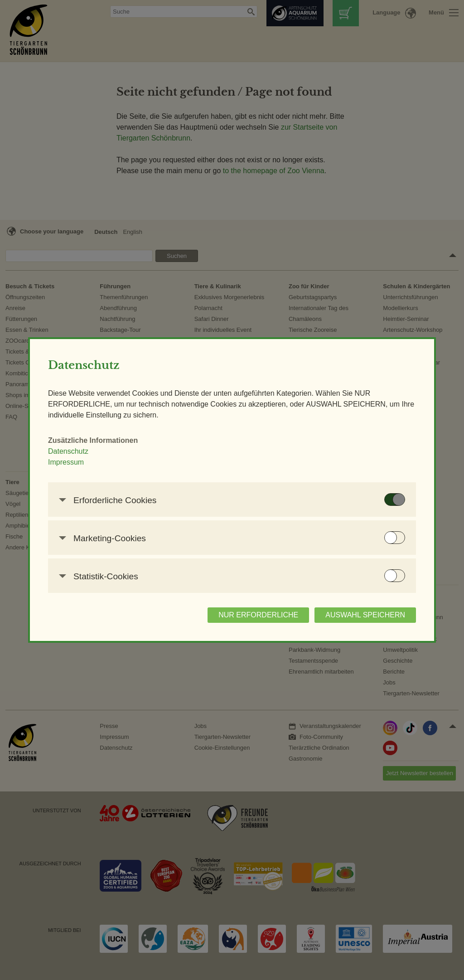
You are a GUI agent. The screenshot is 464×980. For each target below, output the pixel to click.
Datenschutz (68, 451)
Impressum (66, 462)
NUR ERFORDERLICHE (258, 615)
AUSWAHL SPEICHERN (365, 615)
